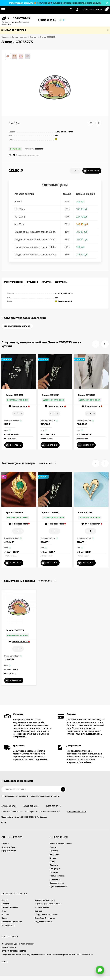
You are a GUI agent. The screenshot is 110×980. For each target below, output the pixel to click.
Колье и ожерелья (10, 907)
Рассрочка (54, 854)
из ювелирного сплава (17, 326)
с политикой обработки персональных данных (38, 796)
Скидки (53, 858)
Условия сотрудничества (61, 844)
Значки (33, 37)
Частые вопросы (57, 876)
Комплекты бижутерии (45, 900)
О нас (52, 862)
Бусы (4, 911)
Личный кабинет (9, 847)
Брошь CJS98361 (51, 395)
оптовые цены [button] (10, 438)
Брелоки (38, 911)
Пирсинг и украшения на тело (48, 904)
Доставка (54, 851)
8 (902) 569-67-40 (53, 806)
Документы (55, 879)
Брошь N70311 (85, 513)
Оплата (53, 847)
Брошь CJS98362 (15, 395)
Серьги (5, 900)
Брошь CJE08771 (14, 513)
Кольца (5, 918)
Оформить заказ (9, 851)
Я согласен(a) (30, 796)
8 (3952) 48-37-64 (47, 20)
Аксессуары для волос (12, 922)
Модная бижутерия (43, 922)
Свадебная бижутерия (45, 918)
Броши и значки (19, 37)
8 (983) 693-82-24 (31, 806)
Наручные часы (8, 925)
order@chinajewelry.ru (77, 812)
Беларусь (54, 872)
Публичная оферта (58, 887)
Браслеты (6, 904)
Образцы (54, 865)
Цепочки (5, 914)
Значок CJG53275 (15, 630)
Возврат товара (57, 883)
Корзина (5, 844)
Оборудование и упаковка (46, 914)
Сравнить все (48, 463)
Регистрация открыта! (21, 3)
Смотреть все (48, 581)
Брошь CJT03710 (87, 395)
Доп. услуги (55, 869)
